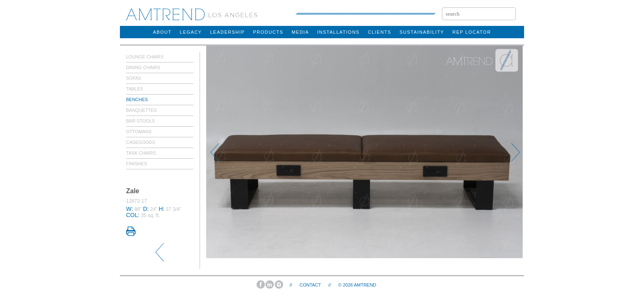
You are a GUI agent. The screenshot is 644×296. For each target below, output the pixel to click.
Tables (135, 89)
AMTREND (365, 285)
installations (338, 32)
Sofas (134, 78)
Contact (310, 285)
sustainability (422, 32)
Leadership (227, 32)
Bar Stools (140, 121)
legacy (191, 32)
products (268, 32)
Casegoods (141, 142)
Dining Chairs (143, 67)
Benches (137, 99)
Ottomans (139, 132)
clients (380, 32)
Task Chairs (141, 153)
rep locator (471, 32)
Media (300, 32)
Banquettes (141, 110)
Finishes (137, 164)
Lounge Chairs (145, 57)
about (162, 32)
